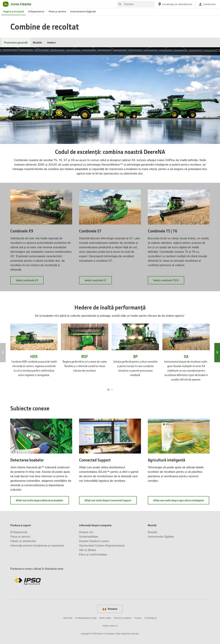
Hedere (51, 42)
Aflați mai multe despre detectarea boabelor (42, 501)
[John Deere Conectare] (207, 4)
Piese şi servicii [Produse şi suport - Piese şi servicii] (20, 537)
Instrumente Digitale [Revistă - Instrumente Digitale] (161, 537)
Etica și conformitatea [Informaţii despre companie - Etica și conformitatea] (93, 555)
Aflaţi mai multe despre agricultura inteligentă (181, 501)
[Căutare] (136, 4)
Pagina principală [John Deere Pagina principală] (13, 11)
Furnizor (138, 618)
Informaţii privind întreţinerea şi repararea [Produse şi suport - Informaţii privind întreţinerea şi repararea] (37, 546)
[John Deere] (19, 4)
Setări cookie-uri (110, 626)
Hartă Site (68, 618)
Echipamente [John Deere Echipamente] (36, 11)
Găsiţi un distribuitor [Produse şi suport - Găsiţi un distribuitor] (23, 541)
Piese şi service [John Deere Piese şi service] (57, 11)
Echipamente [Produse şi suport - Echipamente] (19, 532)
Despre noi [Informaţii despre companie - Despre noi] (86, 532)
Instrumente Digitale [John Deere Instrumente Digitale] (83, 11)
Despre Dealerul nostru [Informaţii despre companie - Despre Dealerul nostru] (94, 541)
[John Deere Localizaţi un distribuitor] (175, 4)
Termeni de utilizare (123, 618)
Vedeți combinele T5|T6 (169, 281)
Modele (37, 42)
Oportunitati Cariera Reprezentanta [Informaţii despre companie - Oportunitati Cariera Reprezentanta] (102, 546)
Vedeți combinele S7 (98, 281)
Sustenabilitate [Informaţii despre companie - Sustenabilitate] (89, 537)
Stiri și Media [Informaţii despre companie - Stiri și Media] (87, 550)
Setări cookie (105, 618)
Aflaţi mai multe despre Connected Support (111, 501)
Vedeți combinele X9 (30, 281)
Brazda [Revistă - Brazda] (152, 532)
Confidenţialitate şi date (86, 618)
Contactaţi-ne (150, 618)
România (110, 609)
